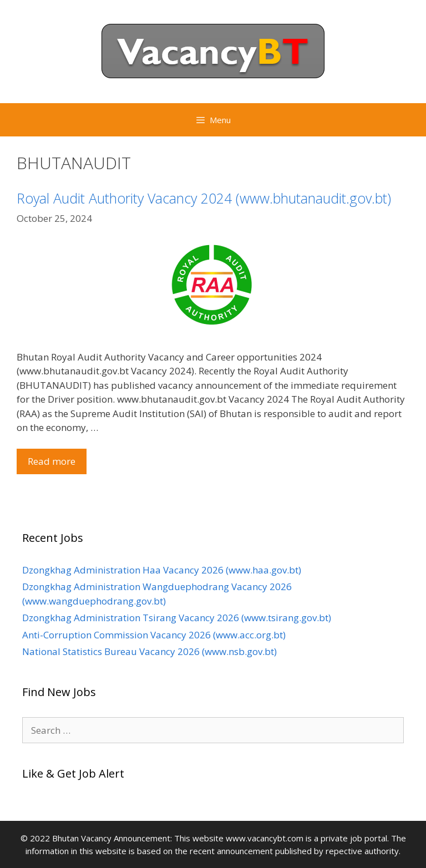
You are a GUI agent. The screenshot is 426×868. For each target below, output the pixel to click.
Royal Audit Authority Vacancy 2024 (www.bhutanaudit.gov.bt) (204, 198)
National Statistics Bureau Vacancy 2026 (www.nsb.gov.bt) (149, 651)
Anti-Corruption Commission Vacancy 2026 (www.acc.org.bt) (154, 635)
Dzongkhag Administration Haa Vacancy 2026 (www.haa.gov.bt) (162, 570)
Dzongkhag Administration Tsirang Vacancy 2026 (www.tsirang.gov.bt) (177, 618)
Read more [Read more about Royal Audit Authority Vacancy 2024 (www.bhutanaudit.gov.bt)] (52, 461)
